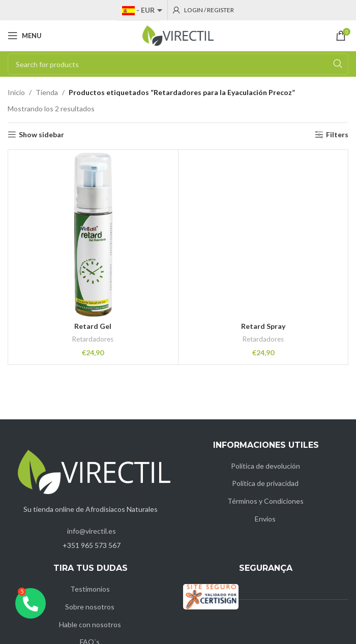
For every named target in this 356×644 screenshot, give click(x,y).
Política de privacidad (265, 483)
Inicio (16, 92)
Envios (265, 519)
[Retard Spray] (263, 235)
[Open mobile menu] (25, 36)
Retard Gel (93, 326)
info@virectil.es (92, 531)
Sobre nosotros (90, 607)
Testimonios (90, 589)
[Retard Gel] (93, 235)
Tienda (47, 92)
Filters (337, 135)
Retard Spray (263, 326)
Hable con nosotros (90, 624)
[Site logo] (178, 35)
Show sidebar (41, 135)
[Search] (178, 64)
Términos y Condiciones (265, 501)
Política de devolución (265, 466)
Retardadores (93, 339)
